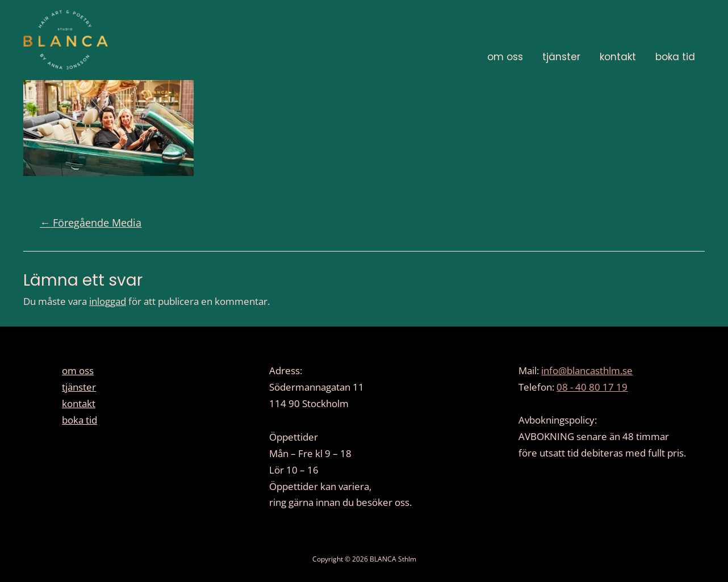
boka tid (675, 57)
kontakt (618, 57)
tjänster (561, 57)
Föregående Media (91, 223)
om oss (505, 57)
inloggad (108, 301)
